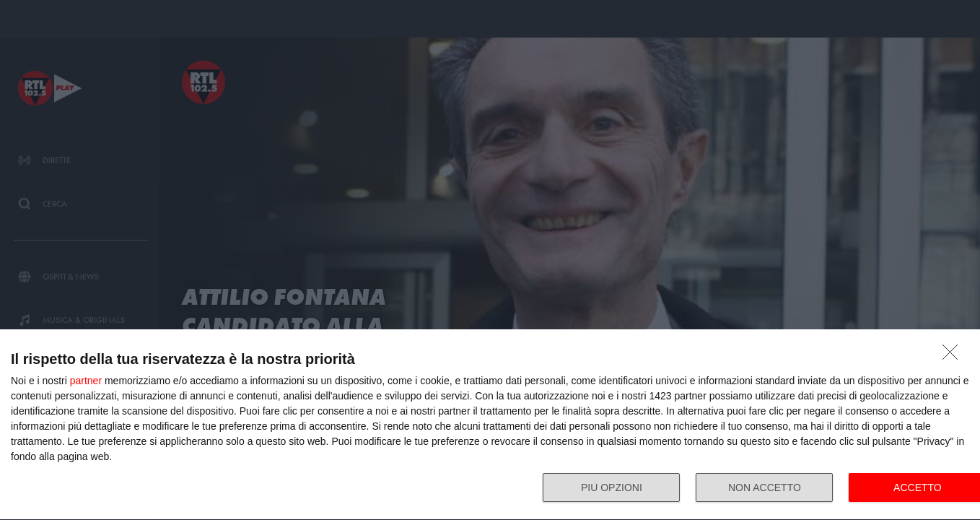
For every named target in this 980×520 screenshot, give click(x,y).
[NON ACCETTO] (954, 356)
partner (86, 381)
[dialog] (490, 425)
